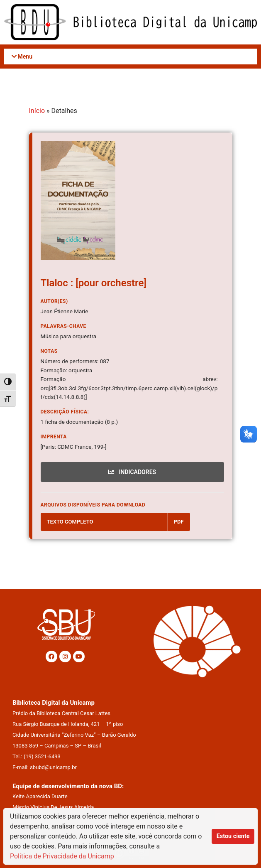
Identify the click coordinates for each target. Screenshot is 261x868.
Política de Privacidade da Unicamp (62, 856)
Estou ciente (233, 836)
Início (37, 111)
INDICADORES (132, 472)
